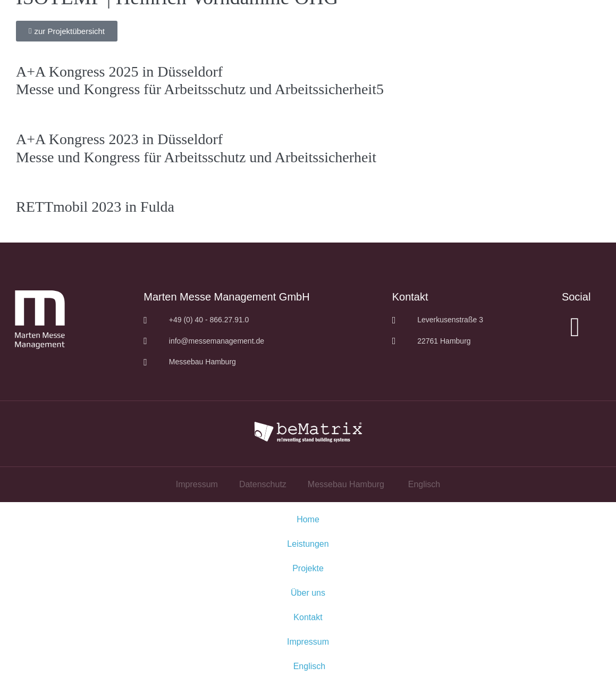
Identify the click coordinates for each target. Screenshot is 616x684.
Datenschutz (263, 484)
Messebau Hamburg (346, 484)
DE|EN (567, 16)
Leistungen (308, 544)
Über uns (308, 593)
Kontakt (308, 617)
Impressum (197, 484)
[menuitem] (423, 485)
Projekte (308, 568)
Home (308, 519)
